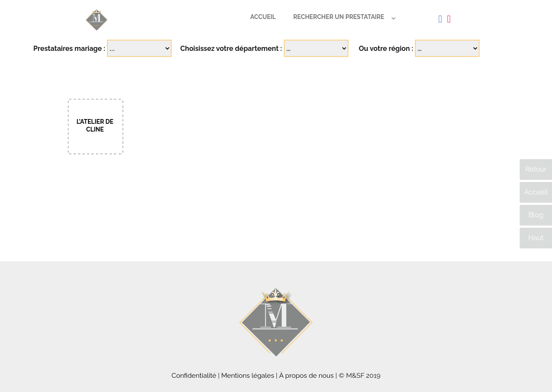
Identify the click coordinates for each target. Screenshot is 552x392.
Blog (536, 215)
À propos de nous (306, 375)
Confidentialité (194, 375)
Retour (536, 169)
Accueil (263, 17)
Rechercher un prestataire (339, 17)
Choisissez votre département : (231, 49)
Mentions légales (248, 375)
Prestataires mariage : (69, 49)
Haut (536, 238)
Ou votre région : (386, 49)
